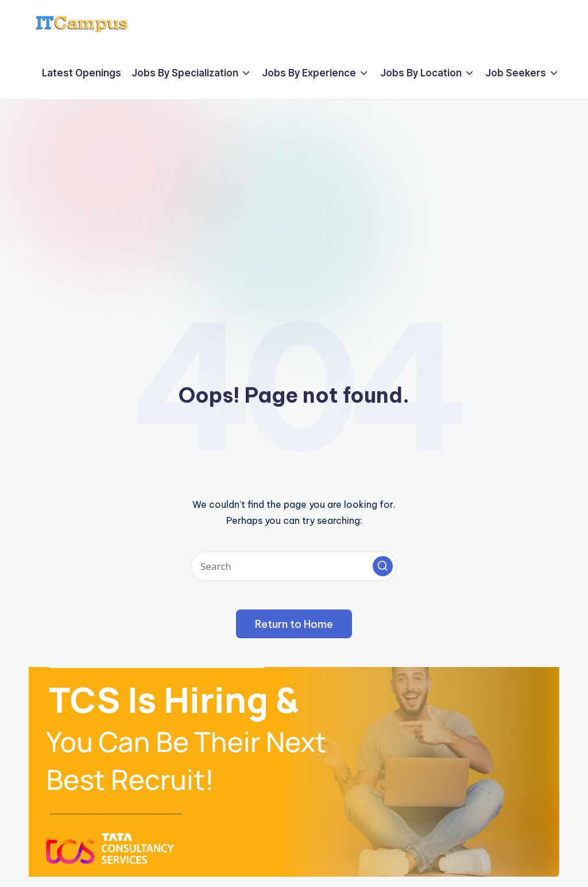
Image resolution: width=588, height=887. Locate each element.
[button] (383, 566)
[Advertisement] (294, 186)
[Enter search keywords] (294, 566)
